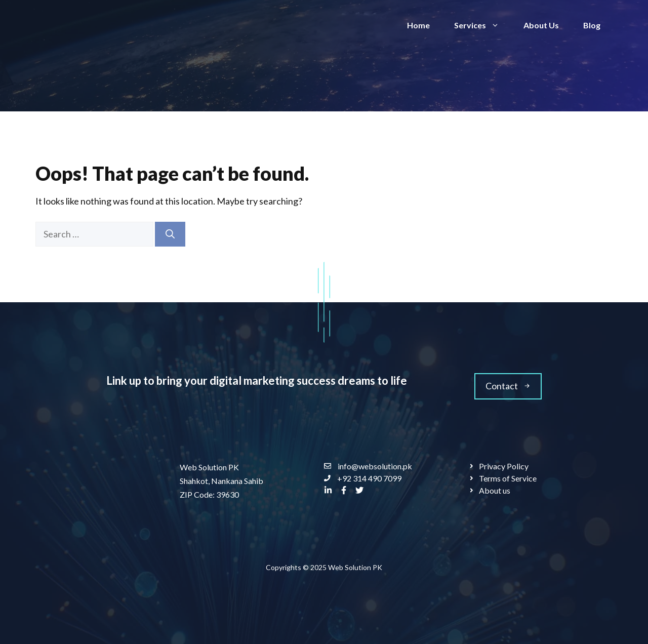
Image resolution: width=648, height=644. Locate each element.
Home (418, 25)
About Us (541, 25)
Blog (592, 25)
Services (483, 25)
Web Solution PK (355, 567)
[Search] (170, 234)
